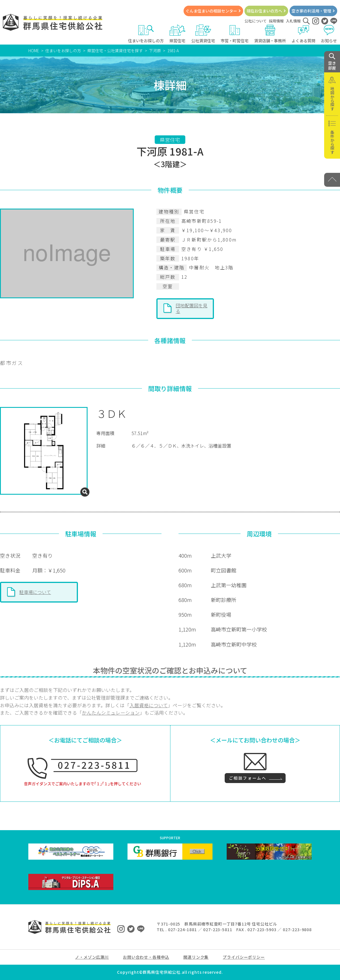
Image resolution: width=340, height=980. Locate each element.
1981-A (173, 51)
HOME (34, 51)
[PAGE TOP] (332, 180)
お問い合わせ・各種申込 (146, 957)
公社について (256, 21)
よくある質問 (303, 34)
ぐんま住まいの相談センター (211, 11)
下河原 (155, 51)
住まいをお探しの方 (146, 34)
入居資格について (149, 705)
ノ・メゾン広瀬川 (92, 957)
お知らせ (329, 34)
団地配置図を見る (192, 308)
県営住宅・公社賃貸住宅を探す (115, 51)
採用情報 (276, 21)
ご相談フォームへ (248, 778)
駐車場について (35, 592)
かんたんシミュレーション (111, 713)
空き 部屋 (332, 62)
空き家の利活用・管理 (311, 11)
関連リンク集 (196, 957)
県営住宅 (178, 34)
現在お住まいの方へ (264, 11)
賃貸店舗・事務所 (270, 34)
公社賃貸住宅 (203, 34)
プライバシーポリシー (244, 957)
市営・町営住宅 (235, 34)
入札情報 (293, 21)
